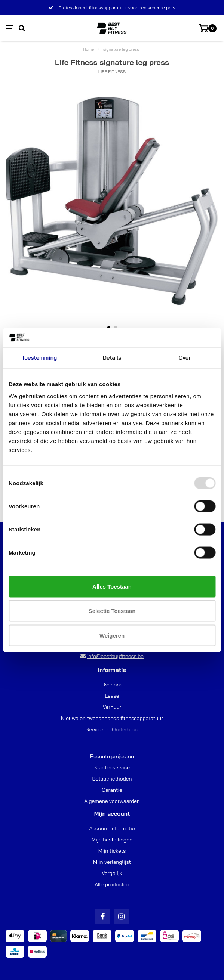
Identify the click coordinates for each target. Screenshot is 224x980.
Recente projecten (112, 756)
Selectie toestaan (112, 611)
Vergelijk (112, 873)
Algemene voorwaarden (112, 801)
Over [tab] (185, 358)
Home (88, 49)
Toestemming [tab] (39, 358)
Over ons (112, 685)
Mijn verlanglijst (112, 862)
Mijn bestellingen (112, 840)
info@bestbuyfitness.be (115, 656)
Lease (112, 696)
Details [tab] (112, 358)
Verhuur (112, 707)
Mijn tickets (112, 851)
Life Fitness (112, 72)
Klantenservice (112, 767)
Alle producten (112, 884)
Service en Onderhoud (112, 729)
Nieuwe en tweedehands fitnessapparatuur (112, 718)
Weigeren (112, 635)
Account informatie (112, 828)
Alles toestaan (112, 586)
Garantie (112, 790)
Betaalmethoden (112, 779)
